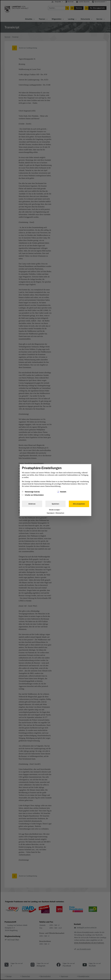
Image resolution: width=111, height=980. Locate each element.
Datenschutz (60, 513)
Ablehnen (32, 504)
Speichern (55, 504)
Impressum (51, 513)
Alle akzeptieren (79, 504)
